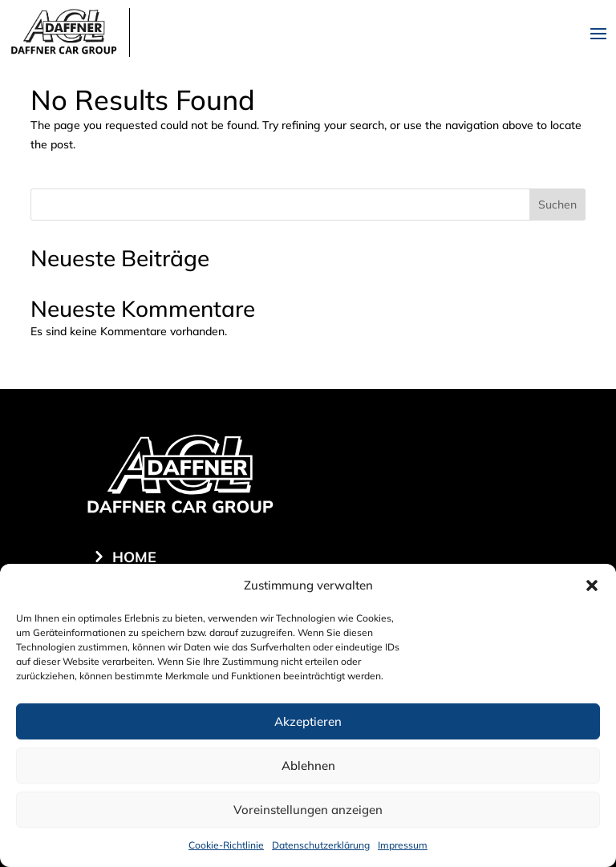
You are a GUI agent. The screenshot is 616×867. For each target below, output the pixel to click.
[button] (592, 585)
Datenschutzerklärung (321, 845)
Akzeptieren (308, 721)
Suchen (557, 205)
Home (134, 557)
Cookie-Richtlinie (226, 845)
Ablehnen (308, 766)
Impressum (403, 845)
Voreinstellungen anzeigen (308, 810)
